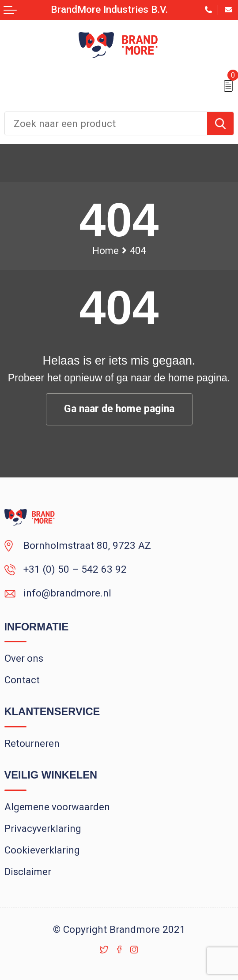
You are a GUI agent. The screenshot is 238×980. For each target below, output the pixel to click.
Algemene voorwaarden (57, 807)
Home (106, 251)
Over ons (24, 658)
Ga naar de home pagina (119, 409)
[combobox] (106, 123)
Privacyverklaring (43, 829)
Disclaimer (28, 872)
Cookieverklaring (42, 850)
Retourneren (32, 743)
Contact (22, 680)
